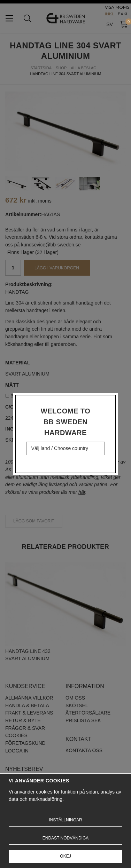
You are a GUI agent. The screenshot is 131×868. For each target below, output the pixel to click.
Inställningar (65, 820)
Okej (65, 856)
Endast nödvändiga (65, 838)
